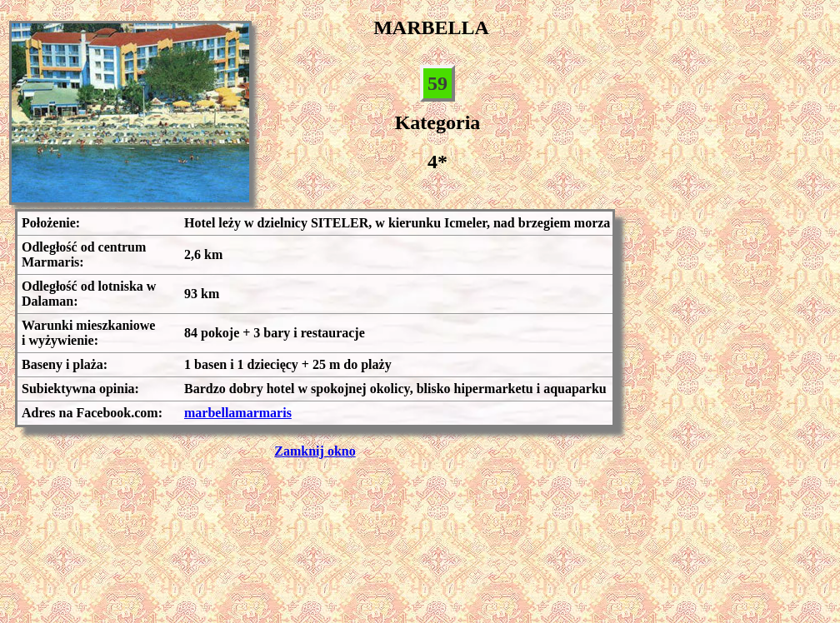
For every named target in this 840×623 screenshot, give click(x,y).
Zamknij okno (315, 451)
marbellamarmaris (238, 413)
